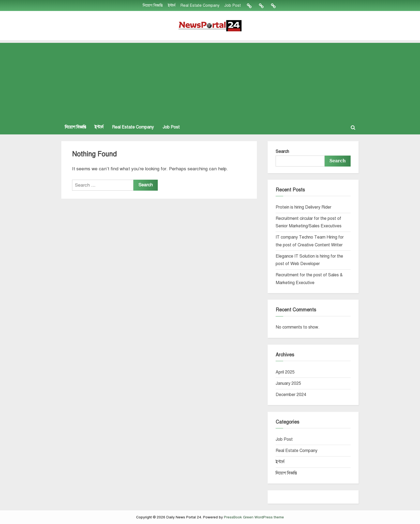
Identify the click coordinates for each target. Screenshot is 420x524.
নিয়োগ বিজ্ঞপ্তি (153, 5)
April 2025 (285, 372)
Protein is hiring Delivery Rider (303, 207)
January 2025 (288, 383)
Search (282, 152)
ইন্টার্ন (171, 5)
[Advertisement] (210, 80)
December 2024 (291, 395)
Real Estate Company (200, 5)
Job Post (232, 5)
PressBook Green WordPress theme (254, 517)
